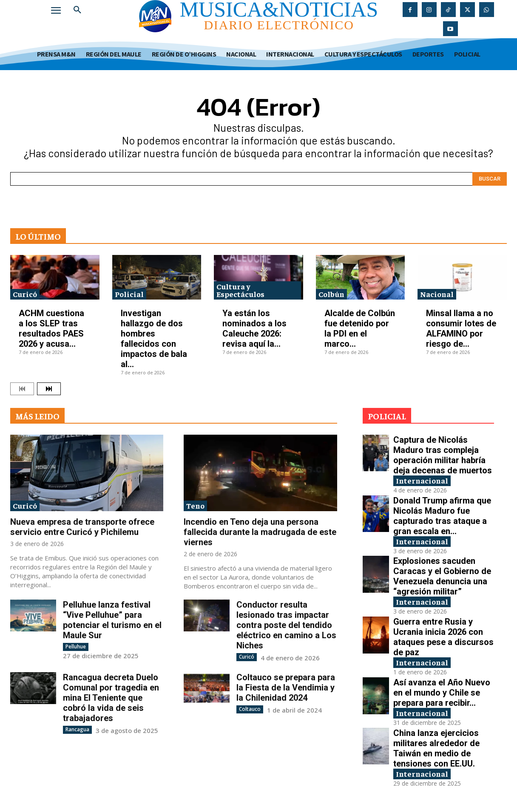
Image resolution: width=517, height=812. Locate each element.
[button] (77, 10)
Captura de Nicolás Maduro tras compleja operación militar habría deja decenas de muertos (443, 455)
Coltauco (250, 709)
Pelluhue (76, 646)
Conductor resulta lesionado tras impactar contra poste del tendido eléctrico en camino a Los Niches (286, 625)
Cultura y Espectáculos (240, 290)
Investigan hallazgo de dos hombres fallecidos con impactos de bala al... (154, 339)
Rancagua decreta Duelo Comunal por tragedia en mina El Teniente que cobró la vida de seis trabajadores (111, 698)
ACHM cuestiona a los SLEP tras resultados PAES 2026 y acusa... (51, 328)
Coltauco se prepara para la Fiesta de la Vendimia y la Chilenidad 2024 (286, 688)
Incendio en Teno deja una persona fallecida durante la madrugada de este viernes (260, 532)
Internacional (422, 480)
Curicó (25, 294)
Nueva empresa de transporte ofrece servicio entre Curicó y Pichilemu (82, 527)
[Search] (490, 179)
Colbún (331, 294)
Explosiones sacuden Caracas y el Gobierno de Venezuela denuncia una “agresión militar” (442, 576)
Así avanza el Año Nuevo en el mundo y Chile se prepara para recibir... (442, 693)
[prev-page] (22, 389)
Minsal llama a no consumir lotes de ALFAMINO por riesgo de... (461, 328)
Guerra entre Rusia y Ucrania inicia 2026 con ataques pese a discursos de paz (443, 637)
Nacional (437, 294)
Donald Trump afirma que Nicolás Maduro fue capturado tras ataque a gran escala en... (442, 516)
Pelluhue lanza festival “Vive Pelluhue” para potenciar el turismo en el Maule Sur (112, 620)
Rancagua (77, 729)
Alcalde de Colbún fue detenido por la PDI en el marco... (360, 328)
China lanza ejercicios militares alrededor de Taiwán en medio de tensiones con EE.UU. (436, 748)
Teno (195, 505)
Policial (129, 294)
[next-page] (49, 389)
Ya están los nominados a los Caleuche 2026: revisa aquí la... (254, 328)
